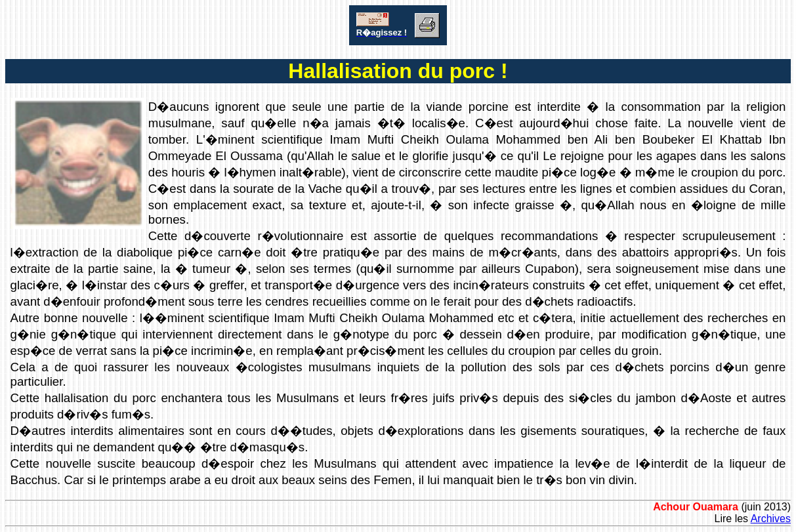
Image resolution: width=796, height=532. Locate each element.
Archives (771, 519)
